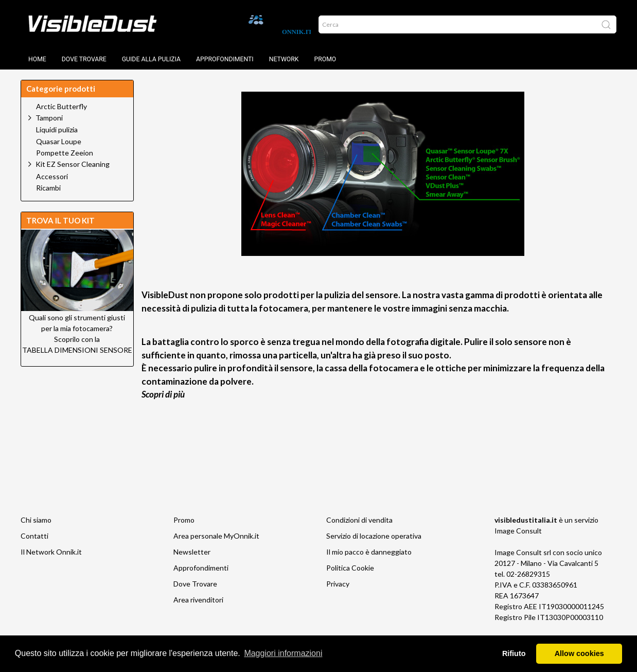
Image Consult (518, 531)
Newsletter (192, 552)
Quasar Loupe (59, 142)
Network (284, 59)
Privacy (338, 584)
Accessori (52, 177)
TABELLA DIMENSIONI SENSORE (77, 350)
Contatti (34, 536)
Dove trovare (84, 59)
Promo (325, 59)
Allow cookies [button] (579, 653)
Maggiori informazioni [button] (283, 653)
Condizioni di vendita (359, 520)
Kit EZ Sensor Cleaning (73, 164)
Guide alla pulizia (151, 59)
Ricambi (48, 188)
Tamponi (49, 118)
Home (37, 59)
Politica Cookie (350, 568)
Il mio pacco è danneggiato (369, 552)
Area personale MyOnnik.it (216, 536)
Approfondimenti (225, 59)
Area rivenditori (198, 600)
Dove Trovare (195, 584)
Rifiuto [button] (514, 653)
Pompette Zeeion (65, 153)
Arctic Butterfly (61, 107)
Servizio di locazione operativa (374, 536)
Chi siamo (36, 520)
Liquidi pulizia (57, 130)
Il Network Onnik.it (51, 552)
